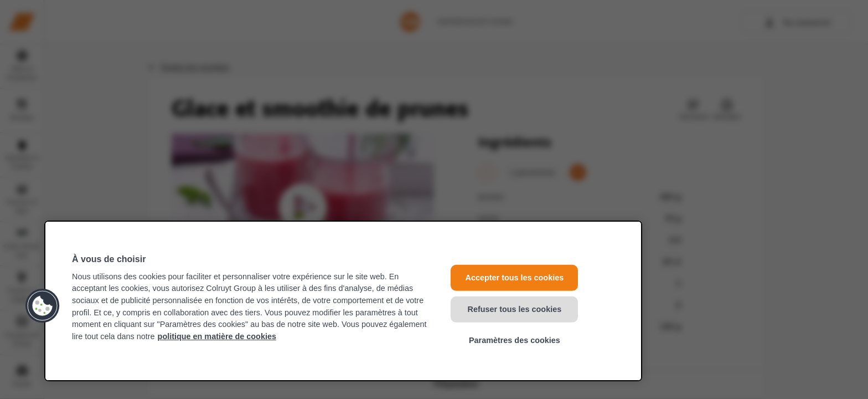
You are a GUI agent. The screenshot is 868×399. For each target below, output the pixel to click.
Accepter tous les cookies (515, 278)
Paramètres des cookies (515, 340)
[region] (343, 301)
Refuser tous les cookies (515, 309)
